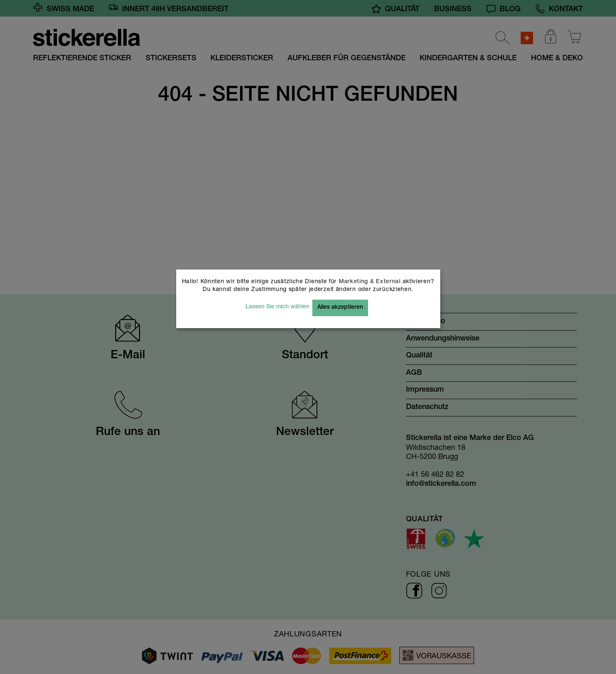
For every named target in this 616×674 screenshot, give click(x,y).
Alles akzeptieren (340, 307)
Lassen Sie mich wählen (277, 307)
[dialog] (308, 337)
